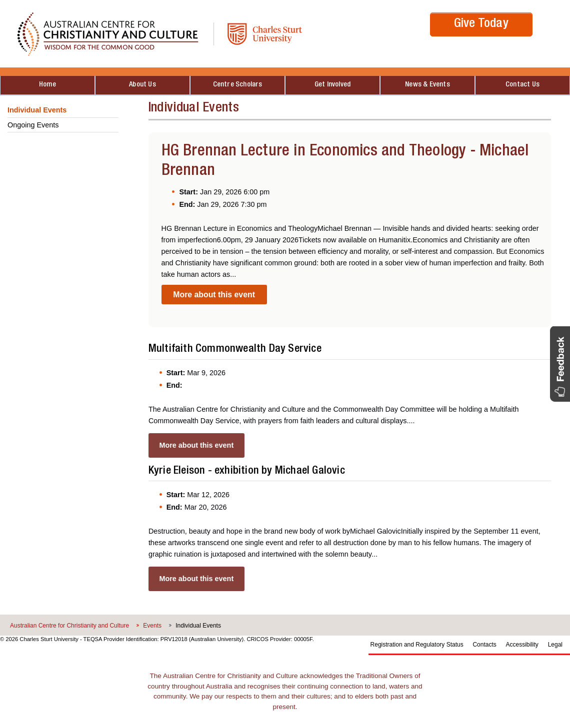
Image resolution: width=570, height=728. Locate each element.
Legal (555, 645)
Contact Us (522, 85)
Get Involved (332, 85)
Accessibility (522, 645)
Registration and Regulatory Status (417, 645)
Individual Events (37, 110)
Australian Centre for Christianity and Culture (69, 626)
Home (47, 85)
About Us (142, 85)
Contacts (484, 645)
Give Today (481, 24)
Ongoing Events (33, 125)
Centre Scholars (238, 85)
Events (152, 626)
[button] (560, 364)
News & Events (427, 85)
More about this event (214, 295)
